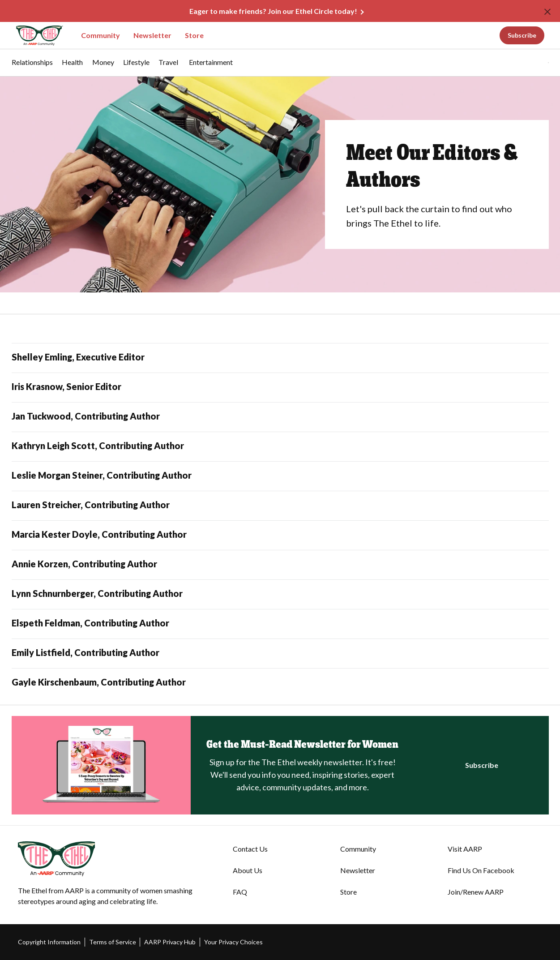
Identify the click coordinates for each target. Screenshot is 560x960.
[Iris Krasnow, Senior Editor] (280, 388)
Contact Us (250, 849)
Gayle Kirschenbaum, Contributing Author (99, 682)
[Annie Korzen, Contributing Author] (280, 565)
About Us (248, 870)
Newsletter (152, 35)
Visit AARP (465, 849)
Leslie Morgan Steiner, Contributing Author (102, 475)
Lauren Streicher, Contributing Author (91, 505)
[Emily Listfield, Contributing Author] (280, 654)
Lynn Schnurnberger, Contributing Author (97, 593)
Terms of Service (113, 942)
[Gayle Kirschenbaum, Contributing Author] (280, 683)
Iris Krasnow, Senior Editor (66, 386)
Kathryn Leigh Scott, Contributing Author (98, 446)
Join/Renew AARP (476, 892)
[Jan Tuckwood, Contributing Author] (280, 417)
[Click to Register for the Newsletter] (482, 765)
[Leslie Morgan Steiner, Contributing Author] (280, 476)
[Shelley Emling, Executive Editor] (280, 358)
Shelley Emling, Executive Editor (78, 357)
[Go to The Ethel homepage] (34, 36)
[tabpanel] (533, 63)
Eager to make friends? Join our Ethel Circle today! (273, 11)
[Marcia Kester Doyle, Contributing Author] (280, 535)
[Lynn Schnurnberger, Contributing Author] (280, 594)
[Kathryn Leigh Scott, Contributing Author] (280, 447)
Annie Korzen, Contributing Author (84, 564)
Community (100, 35)
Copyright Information (49, 942)
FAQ (240, 892)
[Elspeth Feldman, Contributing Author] (280, 624)
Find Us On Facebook (481, 870)
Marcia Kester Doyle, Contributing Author (99, 534)
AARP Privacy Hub (170, 942)
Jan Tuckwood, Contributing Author (86, 416)
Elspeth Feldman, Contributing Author (90, 623)
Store (194, 35)
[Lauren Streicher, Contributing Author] (280, 506)
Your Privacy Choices (233, 942)
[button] (530, 63)
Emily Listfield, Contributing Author (85, 652)
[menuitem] (32, 67)
